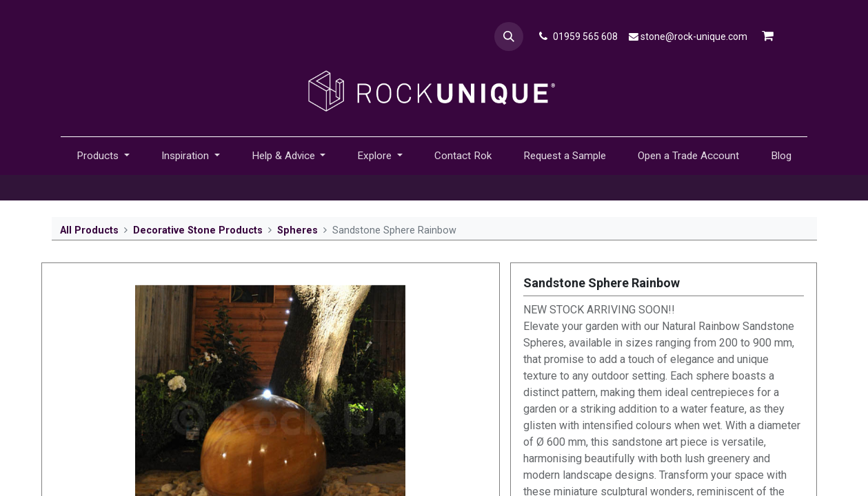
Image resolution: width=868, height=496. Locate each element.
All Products (89, 230)
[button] (509, 37)
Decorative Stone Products (198, 230)
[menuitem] (463, 156)
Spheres (297, 230)
